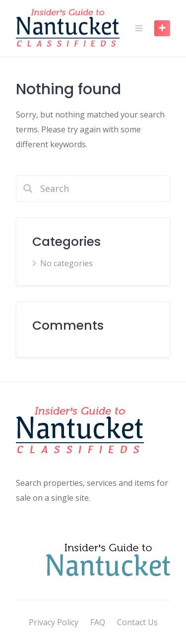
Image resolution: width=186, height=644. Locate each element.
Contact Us (137, 622)
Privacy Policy (54, 622)
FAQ (98, 622)
